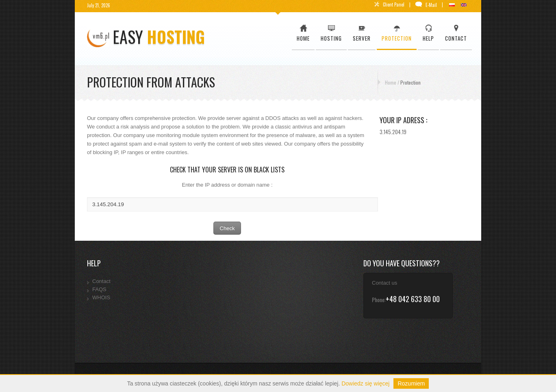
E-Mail (429, 5)
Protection (397, 38)
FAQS (99, 289)
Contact (456, 38)
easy (159, 37)
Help (428, 38)
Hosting (331, 38)
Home (303, 38)
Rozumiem (411, 383)
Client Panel (392, 4)
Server (362, 38)
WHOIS (101, 297)
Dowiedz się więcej (365, 383)
